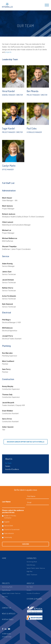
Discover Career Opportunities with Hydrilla (26, 442)
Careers (8, 466)
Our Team (8, 463)
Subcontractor (9, 533)
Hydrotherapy (31, 565)
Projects (6, 583)
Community (8, 537)
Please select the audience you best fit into (13, 511)
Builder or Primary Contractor (10, 517)
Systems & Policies (34, 599)
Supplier (7, 522)
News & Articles (9, 614)
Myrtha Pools (8, 619)
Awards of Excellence (12, 469)
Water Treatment (32, 575)
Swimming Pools (32, 562)
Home (4, 558)
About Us (9, 459)
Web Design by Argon (7, 637)
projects (8, 52)
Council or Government (12, 530)
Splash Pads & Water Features (36, 568)
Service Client (9, 526)
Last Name (6, 502)
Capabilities (32, 558)
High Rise (30, 571)
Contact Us (7, 608)
